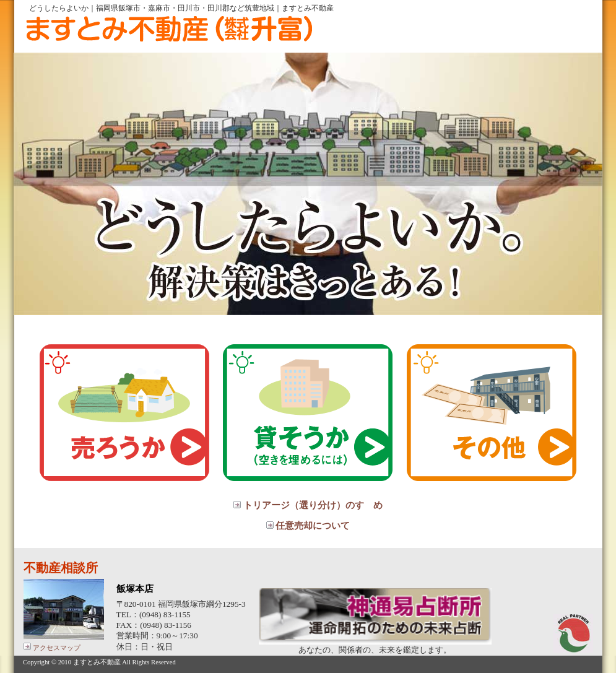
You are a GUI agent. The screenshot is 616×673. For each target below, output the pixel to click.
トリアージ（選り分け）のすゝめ (308, 505)
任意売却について (308, 526)
